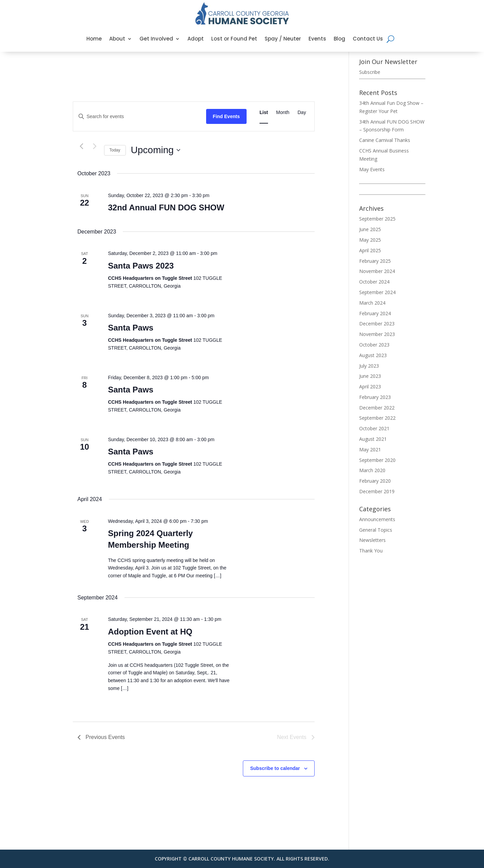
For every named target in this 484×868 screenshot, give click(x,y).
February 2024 (375, 313)
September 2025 (377, 219)
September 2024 (377, 292)
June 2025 (370, 229)
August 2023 (373, 355)
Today (115, 150)
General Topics (376, 530)
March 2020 (372, 470)
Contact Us (368, 39)
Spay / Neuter (283, 39)
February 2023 (375, 397)
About (117, 39)
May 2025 (370, 240)
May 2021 (370, 449)
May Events (372, 169)
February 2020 (375, 481)
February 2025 (375, 261)
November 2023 (377, 334)
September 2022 (377, 418)
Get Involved (156, 39)
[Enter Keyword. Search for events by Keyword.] (140, 117)
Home (94, 39)
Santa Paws (131, 328)
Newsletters (372, 540)
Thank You (371, 551)
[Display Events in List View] (264, 112)
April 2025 (370, 250)
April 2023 (370, 387)
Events (317, 39)
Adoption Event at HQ (150, 632)
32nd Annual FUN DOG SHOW (166, 207)
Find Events (226, 116)
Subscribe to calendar (275, 768)
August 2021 (373, 439)
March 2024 (372, 303)
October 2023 (374, 345)
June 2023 (370, 376)
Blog (339, 39)
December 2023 (377, 324)
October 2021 (374, 428)
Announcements (377, 519)
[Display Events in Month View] (283, 112)
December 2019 (377, 491)
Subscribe (370, 72)
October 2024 (374, 282)
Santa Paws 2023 (141, 266)
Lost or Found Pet (234, 39)
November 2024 (377, 271)
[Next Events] (95, 146)
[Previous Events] (82, 146)
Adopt (196, 39)
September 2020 (377, 460)
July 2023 (369, 366)
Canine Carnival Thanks (385, 140)
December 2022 (377, 408)
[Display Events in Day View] (302, 112)
